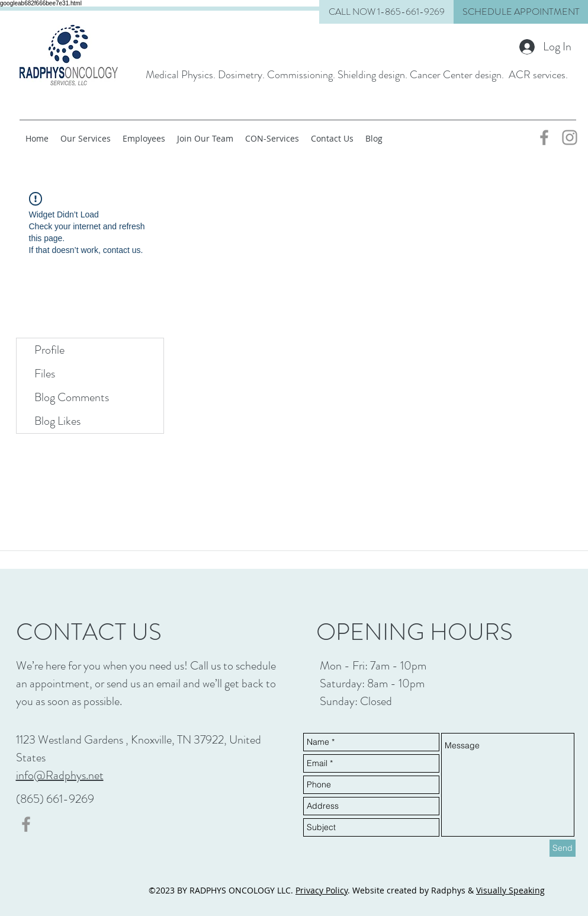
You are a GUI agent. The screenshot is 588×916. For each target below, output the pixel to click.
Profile (49, 350)
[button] (521, 12)
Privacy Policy (322, 890)
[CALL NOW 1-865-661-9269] (386, 12)
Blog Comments (72, 397)
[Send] (563, 848)
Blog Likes (57, 421)
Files (45, 374)
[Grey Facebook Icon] (544, 137)
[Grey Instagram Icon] (570, 137)
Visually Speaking (510, 890)
